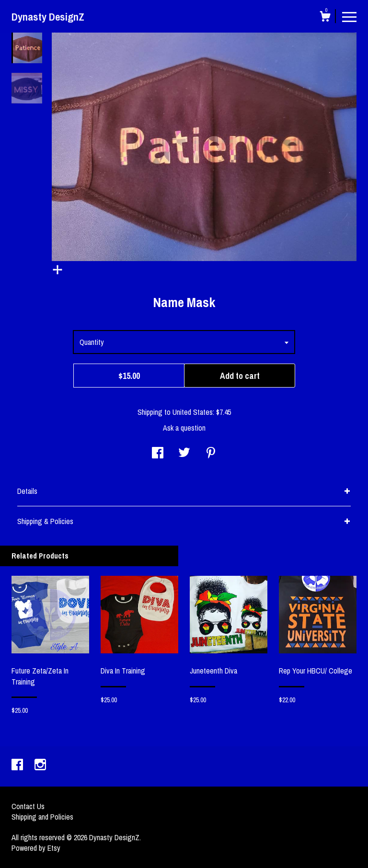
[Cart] (325, 18)
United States (193, 412)
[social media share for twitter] (184, 454)
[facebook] (18, 765)
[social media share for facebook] (158, 454)
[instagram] (40, 765)
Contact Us (28, 806)
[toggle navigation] (349, 16)
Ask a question (184, 428)
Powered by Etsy (36, 848)
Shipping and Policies (42, 817)
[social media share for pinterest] (211, 454)
